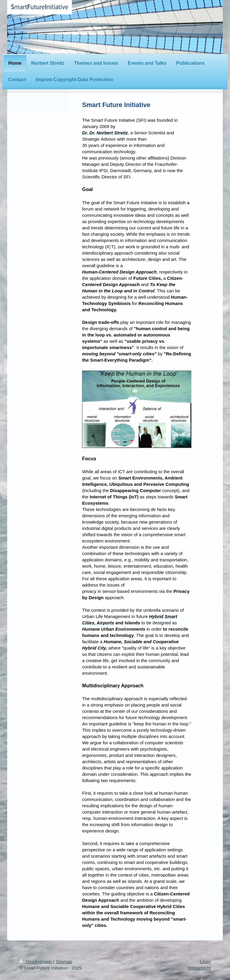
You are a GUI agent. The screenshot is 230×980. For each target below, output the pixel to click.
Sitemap (64, 962)
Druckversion (36, 962)
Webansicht (199, 968)
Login (205, 962)
